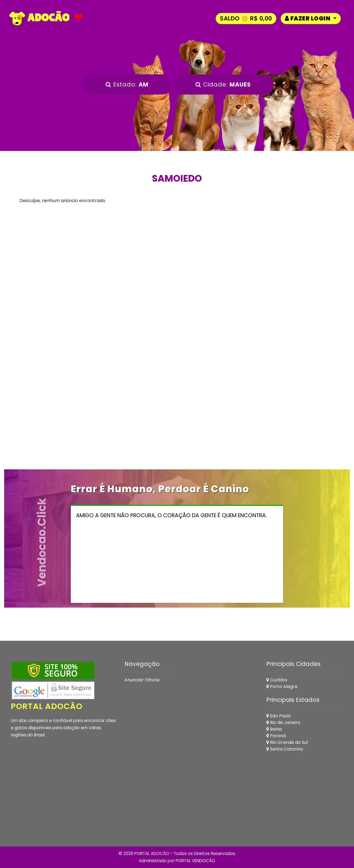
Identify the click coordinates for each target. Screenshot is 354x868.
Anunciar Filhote (142, 680)
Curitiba (277, 680)
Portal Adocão (47, 706)
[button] (311, 18)
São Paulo (279, 716)
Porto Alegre (282, 687)
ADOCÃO (39, 19)
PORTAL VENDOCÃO (195, 861)
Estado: (127, 84)
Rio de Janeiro (283, 722)
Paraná (276, 736)
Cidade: (223, 84)
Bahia (274, 729)
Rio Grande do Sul (287, 742)
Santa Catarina (285, 749)
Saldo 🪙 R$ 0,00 (246, 18)
